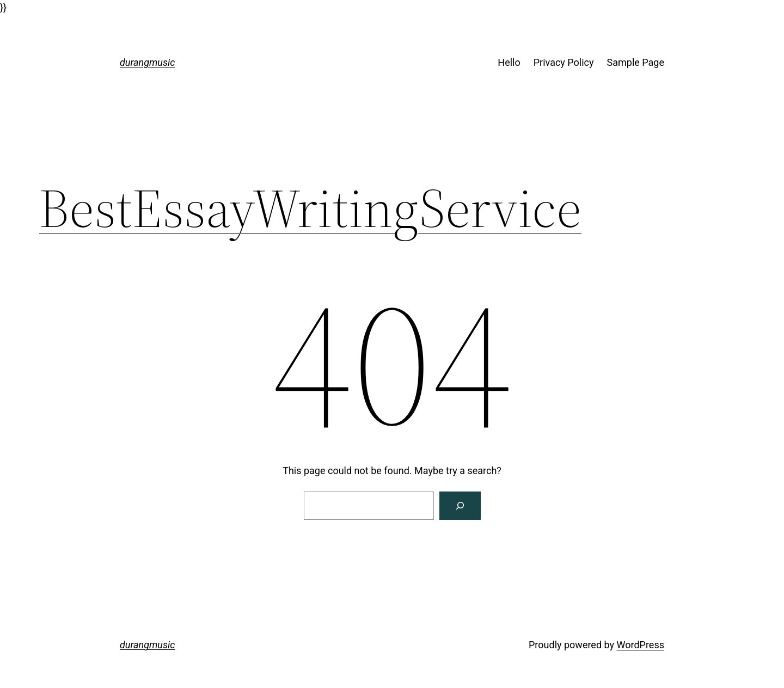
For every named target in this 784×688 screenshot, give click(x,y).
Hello (509, 62)
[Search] (460, 506)
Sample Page (636, 62)
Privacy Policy (564, 62)
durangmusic (147, 62)
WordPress (641, 645)
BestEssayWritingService (310, 208)
